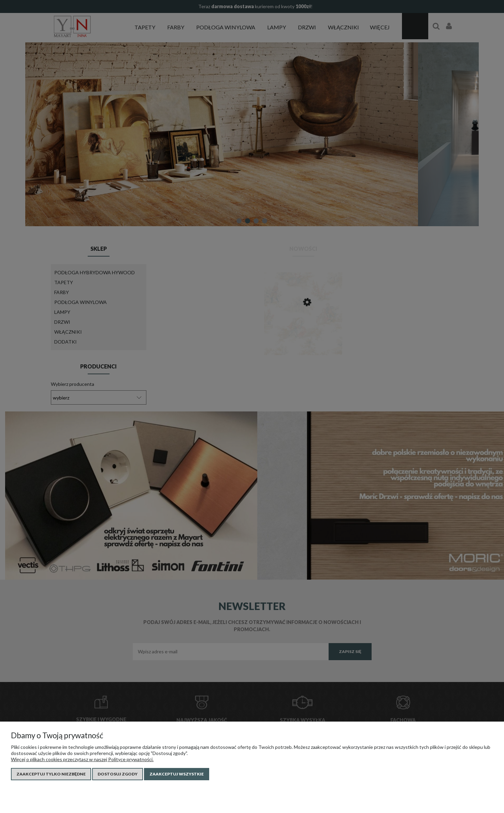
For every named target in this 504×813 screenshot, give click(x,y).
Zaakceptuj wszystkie (177, 774)
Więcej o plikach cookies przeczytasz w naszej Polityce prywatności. (82, 759)
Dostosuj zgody (118, 774)
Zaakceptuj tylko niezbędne (51, 774)
